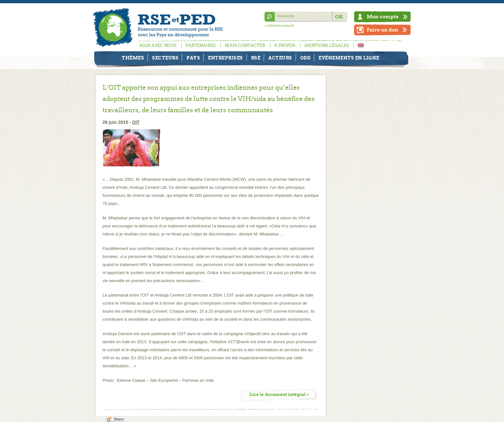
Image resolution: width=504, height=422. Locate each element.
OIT (136, 122)
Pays (193, 58)
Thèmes (133, 58)
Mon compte (383, 17)
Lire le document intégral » (279, 394)
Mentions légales (327, 46)
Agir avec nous (158, 46)
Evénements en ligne (349, 58)
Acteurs (280, 58)
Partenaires (201, 46)
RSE (256, 58)
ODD (306, 58)
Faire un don (382, 30)
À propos (285, 46)
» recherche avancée (279, 26)
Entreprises (225, 58)
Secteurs (165, 58)
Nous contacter (245, 46)
